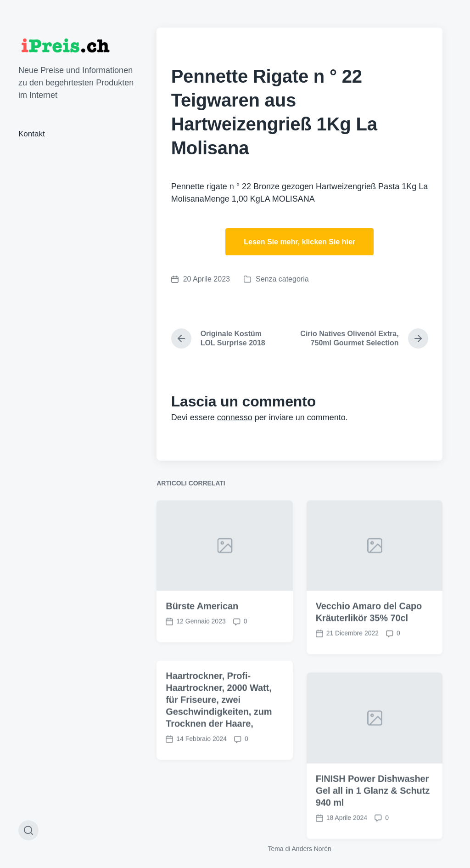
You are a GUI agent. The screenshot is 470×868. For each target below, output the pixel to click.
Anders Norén (312, 849)
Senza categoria (282, 279)
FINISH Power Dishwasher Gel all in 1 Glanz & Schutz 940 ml (373, 808)
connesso (235, 417)
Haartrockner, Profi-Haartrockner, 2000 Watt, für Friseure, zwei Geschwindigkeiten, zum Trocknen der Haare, (219, 717)
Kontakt (32, 134)
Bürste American (202, 624)
